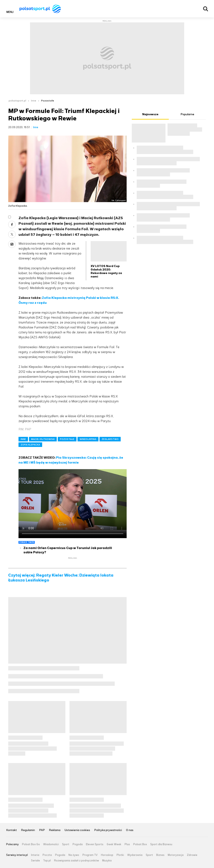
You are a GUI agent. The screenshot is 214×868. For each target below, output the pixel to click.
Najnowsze (150, 114)
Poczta (47, 855)
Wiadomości (51, 844)
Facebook (12, 224)
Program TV (90, 855)
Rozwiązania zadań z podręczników (76, 861)
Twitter (12, 234)
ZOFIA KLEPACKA (30, 445)
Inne (34, 101)
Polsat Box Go (31, 844)
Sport (66, 844)
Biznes (160, 855)
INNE (23, 439)
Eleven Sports (95, 844)
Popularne (187, 114)
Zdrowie (192, 855)
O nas (130, 830)
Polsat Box (140, 844)
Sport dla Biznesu (161, 844)
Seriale (35, 861)
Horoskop (107, 855)
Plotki (120, 855)
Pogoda (78, 844)
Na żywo (74, 855)
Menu (10, 12)
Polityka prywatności (108, 830)
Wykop (12, 244)
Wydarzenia (135, 855)
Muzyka (107, 861)
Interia (35, 855)
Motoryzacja (176, 855)
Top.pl (47, 861)
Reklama (55, 830)
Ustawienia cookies (77, 830)
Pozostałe (48, 101)
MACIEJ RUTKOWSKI (43, 439)
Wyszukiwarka (206, 9)
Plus (127, 844)
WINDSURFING (88, 439)
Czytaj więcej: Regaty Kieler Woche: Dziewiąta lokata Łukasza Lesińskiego (61, 578)
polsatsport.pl (17, 101)
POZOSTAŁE (67, 439)
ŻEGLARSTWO (110, 439)
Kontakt (12, 830)
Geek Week (114, 844)
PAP (42, 830)
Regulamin (28, 830)
